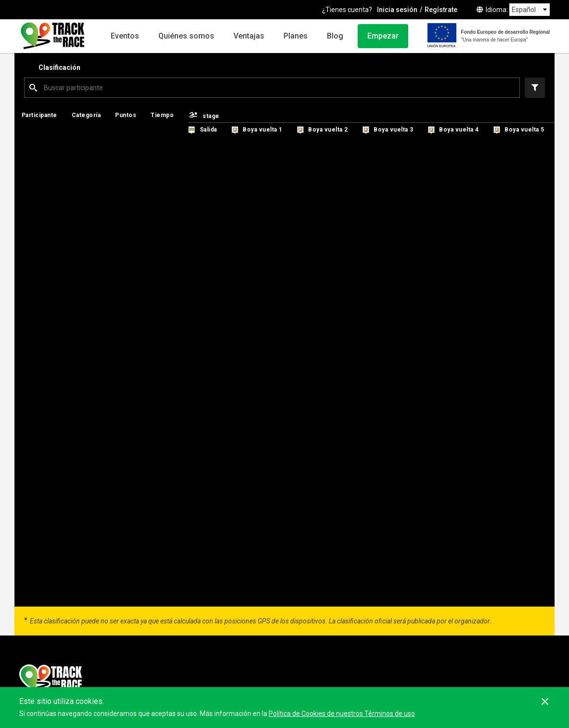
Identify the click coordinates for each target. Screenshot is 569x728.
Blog (335, 36)
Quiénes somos (186, 36)
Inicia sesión (397, 10)
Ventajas (249, 36)
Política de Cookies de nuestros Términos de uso (342, 714)
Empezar (383, 36)
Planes (296, 36)
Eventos (125, 36)
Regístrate (441, 10)
